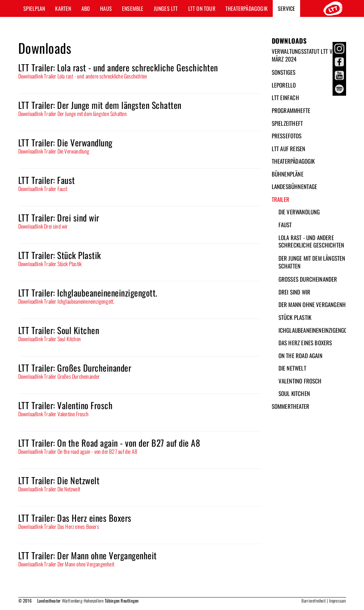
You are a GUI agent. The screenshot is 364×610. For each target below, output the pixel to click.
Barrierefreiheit (314, 601)
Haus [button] (106, 8)
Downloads (289, 41)
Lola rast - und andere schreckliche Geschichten (311, 241)
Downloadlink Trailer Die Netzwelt (49, 489)
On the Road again (300, 356)
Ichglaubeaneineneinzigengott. (316, 330)
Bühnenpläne (288, 174)
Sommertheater (291, 406)
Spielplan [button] (34, 8)
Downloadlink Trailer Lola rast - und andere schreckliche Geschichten (83, 76)
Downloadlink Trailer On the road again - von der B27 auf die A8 (78, 451)
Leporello (284, 85)
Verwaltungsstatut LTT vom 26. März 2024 (310, 55)
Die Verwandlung (299, 212)
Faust (285, 225)
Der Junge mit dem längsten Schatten (312, 262)
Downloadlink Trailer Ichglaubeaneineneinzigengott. (66, 301)
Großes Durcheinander (308, 279)
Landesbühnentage (295, 186)
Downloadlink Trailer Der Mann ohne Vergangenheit (66, 564)
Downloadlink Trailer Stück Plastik (50, 264)
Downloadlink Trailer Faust (43, 189)
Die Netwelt (292, 368)
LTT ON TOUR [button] (202, 8)
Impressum (338, 601)
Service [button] (286, 8)
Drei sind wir (295, 292)
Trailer (281, 199)
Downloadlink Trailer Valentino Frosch (53, 414)
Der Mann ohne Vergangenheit (315, 304)
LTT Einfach (285, 98)
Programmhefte (291, 110)
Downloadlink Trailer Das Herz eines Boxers (59, 526)
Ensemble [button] (133, 8)
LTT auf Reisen (289, 149)
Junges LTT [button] (166, 8)
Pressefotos (287, 136)
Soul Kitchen (294, 393)
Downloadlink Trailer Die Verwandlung (54, 151)
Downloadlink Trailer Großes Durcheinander (59, 376)
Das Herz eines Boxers (305, 343)
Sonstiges (284, 72)
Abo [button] (86, 8)
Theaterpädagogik (293, 161)
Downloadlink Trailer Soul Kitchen (50, 339)
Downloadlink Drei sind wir (43, 226)
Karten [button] (63, 8)
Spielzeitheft (287, 123)
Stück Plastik (295, 317)
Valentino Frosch (300, 381)
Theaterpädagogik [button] (247, 8)
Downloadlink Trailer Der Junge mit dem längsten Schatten (72, 114)
